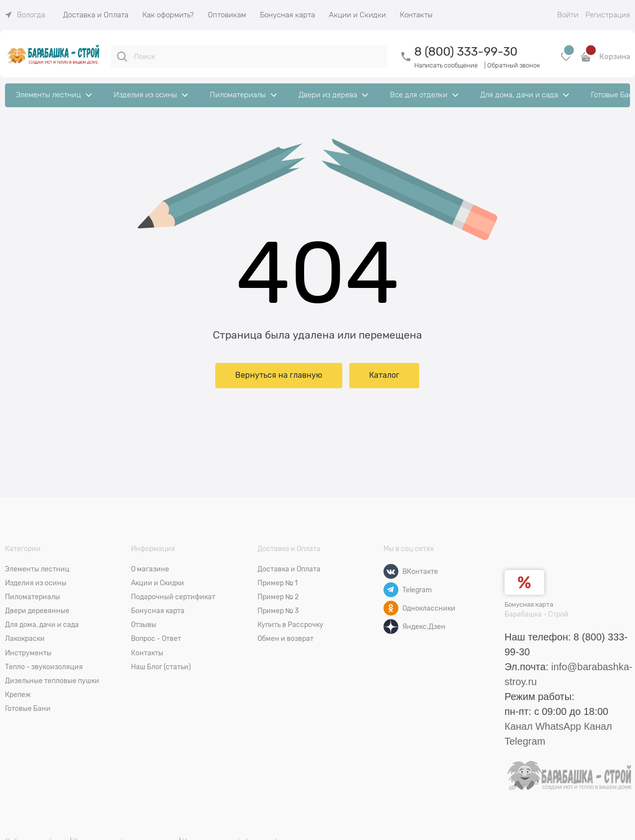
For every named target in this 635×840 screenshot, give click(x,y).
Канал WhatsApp (543, 726)
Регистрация (608, 15)
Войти (568, 15)
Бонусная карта (529, 604)
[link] (25, 15)
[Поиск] (122, 57)
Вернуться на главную (279, 375)
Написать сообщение (446, 65)
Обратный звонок (514, 65)
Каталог (384, 375)
